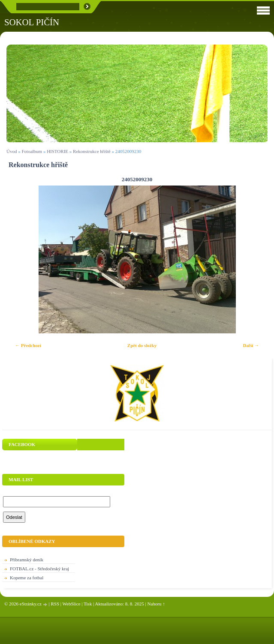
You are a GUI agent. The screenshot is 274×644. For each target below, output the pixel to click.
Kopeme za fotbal (27, 578)
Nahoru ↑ (156, 604)
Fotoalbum (32, 151)
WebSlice (72, 604)
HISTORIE (57, 151)
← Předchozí (28, 345)
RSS (55, 604)
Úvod (12, 151)
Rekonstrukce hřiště (92, 151)
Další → (251, 345)
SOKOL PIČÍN (32, 22)
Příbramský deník (27, 560)
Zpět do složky (142, 345)
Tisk (88, 604)
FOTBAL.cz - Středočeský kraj (39, 569)
